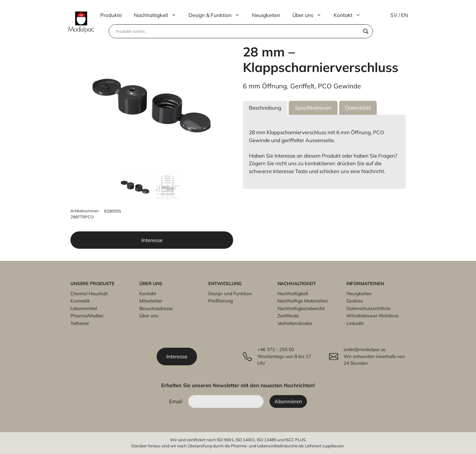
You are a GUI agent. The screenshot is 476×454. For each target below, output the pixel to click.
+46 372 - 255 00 (276, 349)
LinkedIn (355, 323)
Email (176, 401)
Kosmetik (80, 301)
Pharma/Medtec (87, 316)
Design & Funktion (217, 15)
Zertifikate (288, 316)
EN (405, 15)
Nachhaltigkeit (158, 15)
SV (394, 15)
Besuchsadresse (156, 308)
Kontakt (350, 15)
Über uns (310, 15)
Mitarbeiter (151, 301)
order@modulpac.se (365, 349)
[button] (265, 108)
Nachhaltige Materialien (303, 301)
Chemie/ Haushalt (89, 294)
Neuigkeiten (266, 15)
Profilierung (221, 301)
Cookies (355, 301)
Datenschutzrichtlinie (369, 308)
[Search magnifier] (366, 31)
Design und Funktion (230, 294)
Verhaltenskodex (295, 323)
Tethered (80, 323)
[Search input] (238, 31)
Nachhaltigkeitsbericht (301, 308)
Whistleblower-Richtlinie (372, 316)
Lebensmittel (84, 308)
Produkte (111, 15)
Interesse (152, 240)
